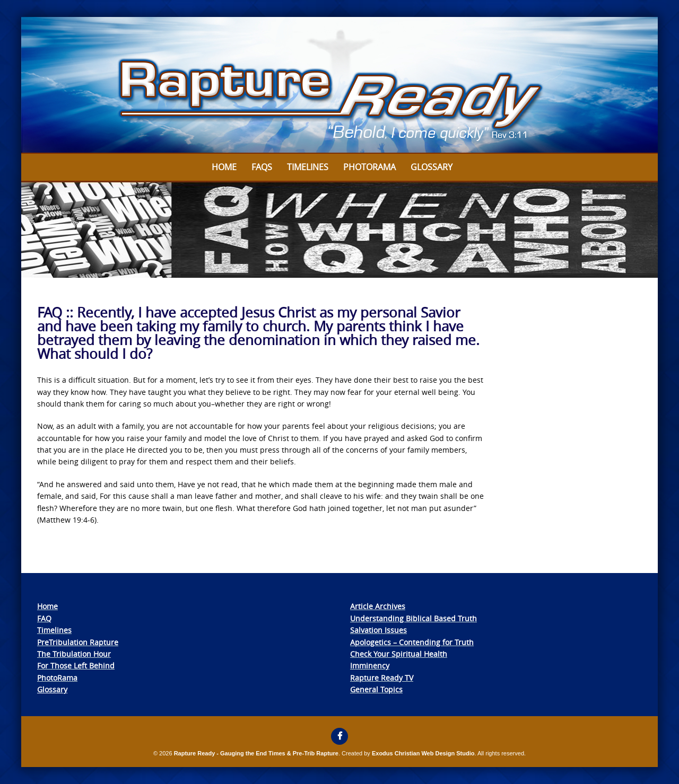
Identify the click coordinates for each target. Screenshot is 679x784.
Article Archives (378, 606)
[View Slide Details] (339, 85)
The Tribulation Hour (74, 654)
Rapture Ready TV (382, 678)
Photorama (369, 167)
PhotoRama (57, 678)
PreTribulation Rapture (78, 642)
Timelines (308, 167)
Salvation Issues (378, 630)
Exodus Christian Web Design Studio (423, 753)
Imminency (370, 666)
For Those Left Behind (76, 666)
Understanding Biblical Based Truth (414, 618)
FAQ (44, 618)
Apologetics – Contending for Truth (412, 642)
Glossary (432, 167)
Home (224, 167)
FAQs (262, 167)
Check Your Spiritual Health (399, 654)
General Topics (376, 689)
